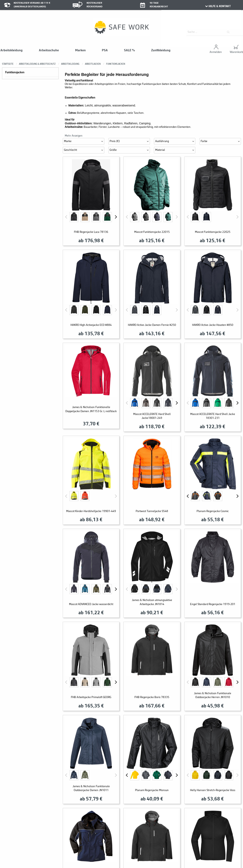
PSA (105, 50)
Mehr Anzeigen (74, 136)
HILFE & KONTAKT (218, 6)
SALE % (129, 50)
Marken (80, 50)
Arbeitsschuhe (49, 50)
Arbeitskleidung (12, 50)
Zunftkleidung (161, 50)
